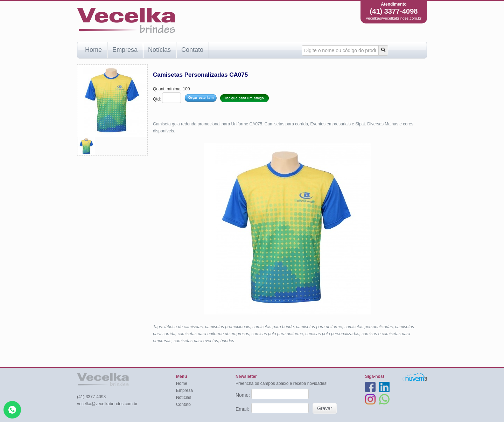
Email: (243, 409)
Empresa (125, 50)
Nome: (243, 395)
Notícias (159, 50)
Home (93, 50)
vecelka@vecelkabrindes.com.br (394, 18)
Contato (192, 50)
